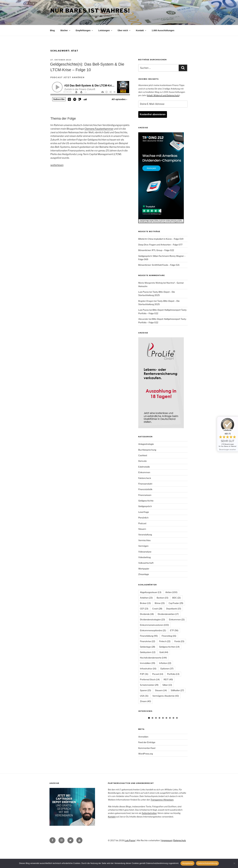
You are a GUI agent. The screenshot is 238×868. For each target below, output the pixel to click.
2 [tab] (152, 738)
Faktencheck (145, 478)
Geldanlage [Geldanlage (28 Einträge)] (148, 647)
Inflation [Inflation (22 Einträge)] (165, 663)
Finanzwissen (145, 495)
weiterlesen (57, 165)
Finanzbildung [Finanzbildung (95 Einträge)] (149, 636)
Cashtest (143, 455)
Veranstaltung (145, 535)
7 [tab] (170, 738)
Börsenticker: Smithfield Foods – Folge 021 (159, 265)
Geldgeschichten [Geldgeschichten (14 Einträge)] (169, 647)
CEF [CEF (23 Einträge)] (144, 609)
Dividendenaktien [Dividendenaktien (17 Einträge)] (168, 614)
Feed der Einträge (147, 763)
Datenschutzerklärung (207, 863)
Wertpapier (144, 569)
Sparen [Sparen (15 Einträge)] (145, 690)
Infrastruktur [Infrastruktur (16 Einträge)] (148, 669)
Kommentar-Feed (147, 768)
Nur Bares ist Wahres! (90, 11)
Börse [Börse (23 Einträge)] (160, 603)
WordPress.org (146, 774)
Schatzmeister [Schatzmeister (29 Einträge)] (149, 685)
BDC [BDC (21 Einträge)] (177, 598)
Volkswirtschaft (146, 563)
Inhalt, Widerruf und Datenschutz (163, 95)
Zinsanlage (144, 574)
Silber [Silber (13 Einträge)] (167, 685)
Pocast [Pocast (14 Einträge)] (158, 674)
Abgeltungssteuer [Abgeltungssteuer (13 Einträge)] (151, 592)
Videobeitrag (144, 557)
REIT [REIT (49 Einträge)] (168, 679)
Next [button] (184, 725)
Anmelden (143, 757)
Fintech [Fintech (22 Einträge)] (165, 641)
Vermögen (143, 546)
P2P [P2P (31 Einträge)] (144, 674)
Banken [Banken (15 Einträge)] (162, 598)
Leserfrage (144, 512)
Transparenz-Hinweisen (162, 820)
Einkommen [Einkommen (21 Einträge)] (177, 619)
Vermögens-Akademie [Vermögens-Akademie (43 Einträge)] (166, 696)
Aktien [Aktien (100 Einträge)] (171, 592)
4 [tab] (159, 738)
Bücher (66, 30)
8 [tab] (173, 738)
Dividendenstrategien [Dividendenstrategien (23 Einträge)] (152, 619)
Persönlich (143, 518)
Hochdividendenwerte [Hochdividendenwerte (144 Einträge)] (153, 658)
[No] (234, 863)
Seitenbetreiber (149, 833)
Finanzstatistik (145, 489)
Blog (52, 30)
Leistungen (105, 30)
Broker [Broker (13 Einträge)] (145, 603)
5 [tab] (163, 738)
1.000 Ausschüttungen (163, 30)
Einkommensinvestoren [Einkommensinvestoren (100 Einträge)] (154, 625)
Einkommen (144, 472)
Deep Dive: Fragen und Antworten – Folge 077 (160, 245)
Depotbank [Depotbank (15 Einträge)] (174, 609)
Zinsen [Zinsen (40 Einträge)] (145, 701)
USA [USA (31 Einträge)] (144, 696)
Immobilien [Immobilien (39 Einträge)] (148, 663)
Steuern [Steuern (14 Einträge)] (161, 690)
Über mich (124, 30)
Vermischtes (144, 540)
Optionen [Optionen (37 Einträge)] (167, 669)
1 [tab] (149, 738)
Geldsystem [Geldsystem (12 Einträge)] (148, 652)
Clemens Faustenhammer (99, 129)
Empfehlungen (85, 30)
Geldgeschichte (146, 501)
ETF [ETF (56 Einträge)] (174, 630)
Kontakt (141, 30)
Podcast (142, 523)
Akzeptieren (187, 863)
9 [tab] (177, 738)
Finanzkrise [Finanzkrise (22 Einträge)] (148, 641)
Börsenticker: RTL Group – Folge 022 (156, 250)
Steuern (142, 529)
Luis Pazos (144, 292)
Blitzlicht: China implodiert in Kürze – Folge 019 (161, 239)
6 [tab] (166, 738)
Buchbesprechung (147, 450)
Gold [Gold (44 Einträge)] (164, 652)
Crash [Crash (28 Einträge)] (157, 609)
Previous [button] (142, 725)
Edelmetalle (144, 467)
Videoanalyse (145, 552)
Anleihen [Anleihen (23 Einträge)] (146, 598)
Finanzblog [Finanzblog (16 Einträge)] (169, 636)
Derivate (142, 461)
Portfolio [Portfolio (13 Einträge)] (173, 674)
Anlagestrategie (146, 444)
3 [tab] (156, 738)
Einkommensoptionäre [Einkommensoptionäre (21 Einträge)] (153, 630)
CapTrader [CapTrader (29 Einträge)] (176, 603)
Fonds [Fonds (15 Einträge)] (179, 641)
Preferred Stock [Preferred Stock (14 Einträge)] (150, 679)
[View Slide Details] (150, 726)
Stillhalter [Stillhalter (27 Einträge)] (177, 690)
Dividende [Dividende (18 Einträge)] (147, 614)
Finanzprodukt (145, 484)
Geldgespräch (145, 506)
